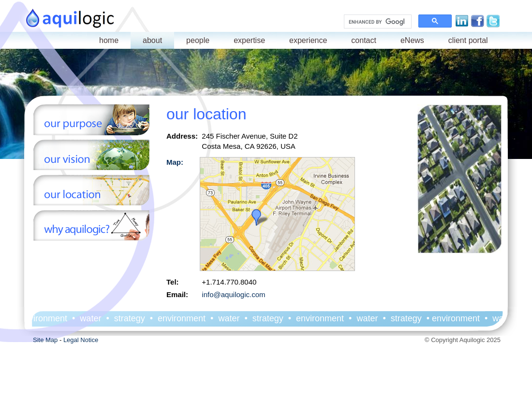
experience (308, 40)
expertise (249, 40)
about (152, 40)
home (109, 40)
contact (364, 40)
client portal (468, 40)
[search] (377, 22)
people (198, 40)
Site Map (45, 340)
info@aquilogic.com (233, 294)
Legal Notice (81, 340)
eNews (412, 40)
